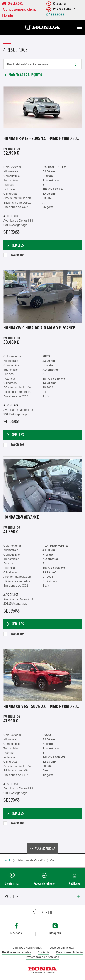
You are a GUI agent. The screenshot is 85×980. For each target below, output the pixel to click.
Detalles (15, 245)
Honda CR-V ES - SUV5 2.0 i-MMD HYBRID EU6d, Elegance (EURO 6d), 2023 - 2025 (42, 707)
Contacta (44, 952)
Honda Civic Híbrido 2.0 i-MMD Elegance (39, 328)
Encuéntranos (12, 884)
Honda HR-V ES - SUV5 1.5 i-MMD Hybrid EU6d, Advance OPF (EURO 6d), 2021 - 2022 (42, 139)
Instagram (55, 933)
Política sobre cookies (17, 952)
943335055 (56, 15)
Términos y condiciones (26, 948)
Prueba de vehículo (44, 884)
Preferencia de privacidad (42, 957)
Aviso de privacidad (62, 948)
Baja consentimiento (69, 952)
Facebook (16, 933)
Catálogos (75, 884)
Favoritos (14, 255)
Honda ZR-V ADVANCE (21, 517)
